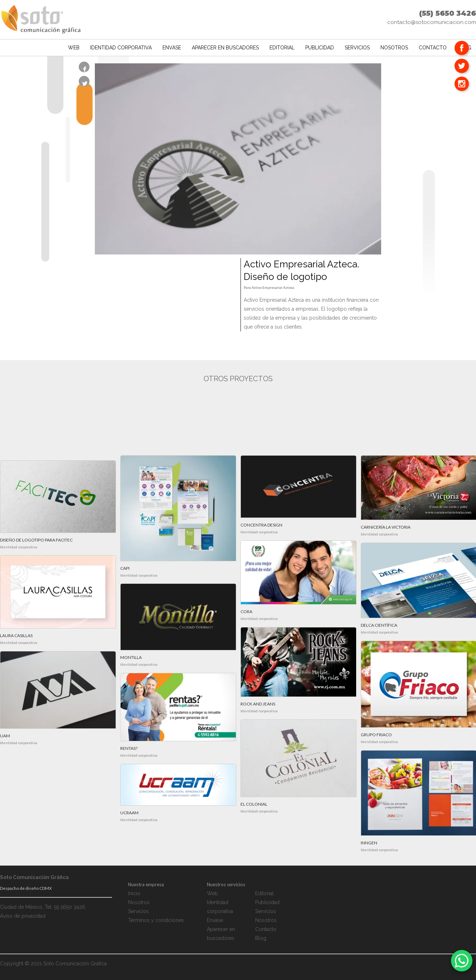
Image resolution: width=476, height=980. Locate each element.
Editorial (282, 46)
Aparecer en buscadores (225, 46)
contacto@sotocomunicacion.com (432, 22)
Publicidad (320, 46)
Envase (172, 46)
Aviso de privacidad (23, 916)
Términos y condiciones (156, 920)
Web (74, 46)
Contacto (433, 46)
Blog (261, 938)
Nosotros (394, 46)
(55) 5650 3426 (448, 13)
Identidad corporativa (121, 46)
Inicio (134, 893)
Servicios (357, 46)
